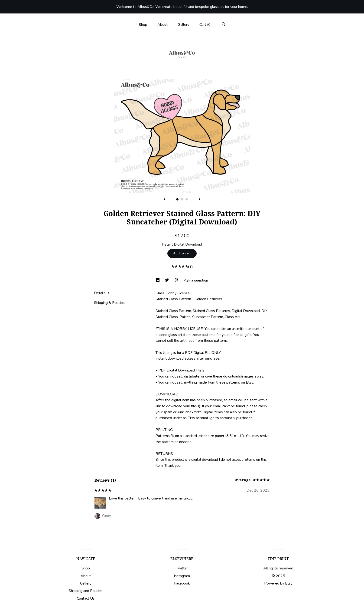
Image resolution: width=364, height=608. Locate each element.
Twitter (182, 568)
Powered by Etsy (278, 583)
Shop (143, 25)
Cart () (206, 25)
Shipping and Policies (86, 591)
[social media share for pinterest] (177, 280)
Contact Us (86, 598)
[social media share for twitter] (167, 280)
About (162, 25)
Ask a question (196, 280)
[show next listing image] (199, 200)
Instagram (182, 576)
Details (102, 293)
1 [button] (177, 199)
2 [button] (182, 199)
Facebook (182, 583)
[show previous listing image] (165, 200)
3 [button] (187, 199)
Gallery (184, 25)
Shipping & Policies (109, 303)
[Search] (224, 25)
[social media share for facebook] (158, 280)
